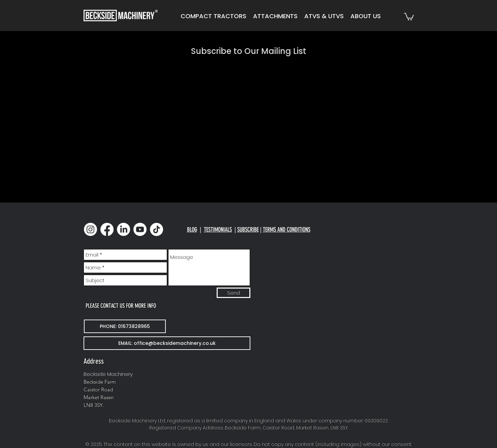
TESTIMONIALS (218, 230)
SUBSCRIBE (248, 230)
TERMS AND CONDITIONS (287, 230)
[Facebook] (107, 229)
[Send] (234, 293)
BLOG (192, 230)
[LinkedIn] (123, 229)
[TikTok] (157, 229)
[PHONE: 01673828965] (125, 326)
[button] (213, 16)
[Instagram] (90, 229)
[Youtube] (140, 229)
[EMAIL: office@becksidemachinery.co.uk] (167, 343)
